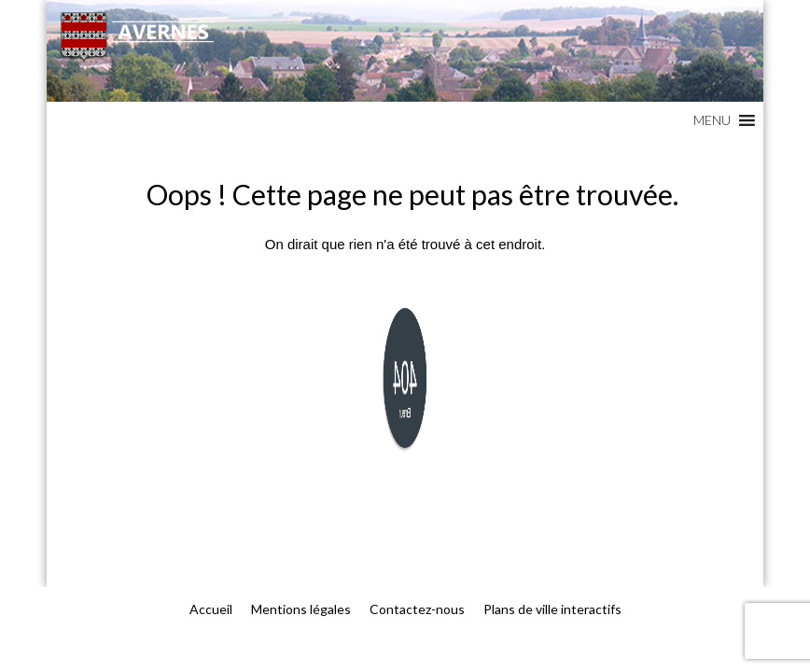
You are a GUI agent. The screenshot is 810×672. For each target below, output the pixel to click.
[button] (712, 120)
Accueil (211, 609)
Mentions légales (301, 609)
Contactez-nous (417, 609)
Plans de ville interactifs (552, 609)
